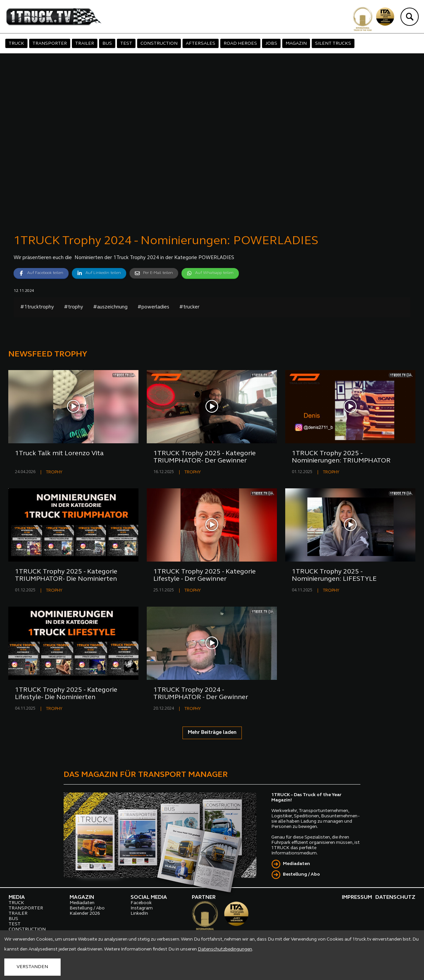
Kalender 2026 (85, 914)
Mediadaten (296, 864)
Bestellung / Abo (301, 874)
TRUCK (16, 44)
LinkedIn (139, 914)
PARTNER (204, 898)
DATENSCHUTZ (395, 898)
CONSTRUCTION (159, 44)
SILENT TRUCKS (333, 44)
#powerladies (153, 307)
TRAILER (85, 44)
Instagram (142, 908)
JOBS (271, 44)
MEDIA (17, 898)
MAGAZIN (296, 44)
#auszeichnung (110, 307)
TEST (126, 44)
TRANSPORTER (50, 44)
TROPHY (54, 472)
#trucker (189, 307)
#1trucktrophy (37, 307)
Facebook (141, 903)
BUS (107, 44)
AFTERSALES (201, 44)
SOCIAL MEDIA (149, 898)
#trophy (74, 307)
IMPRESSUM (357, 898)
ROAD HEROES (240, 44)
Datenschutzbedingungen (225, 949)
